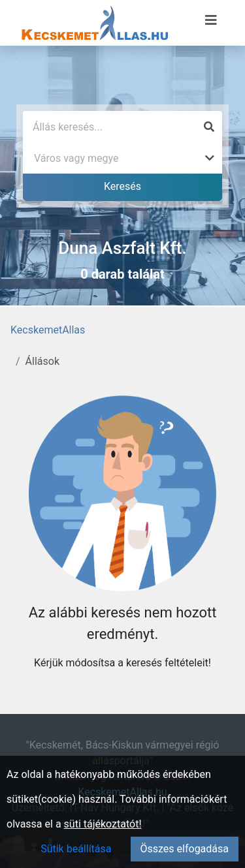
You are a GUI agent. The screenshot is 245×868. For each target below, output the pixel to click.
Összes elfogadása (185, 849)
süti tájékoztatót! (103, 824)
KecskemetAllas (48, 330)
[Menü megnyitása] (211, 20)
